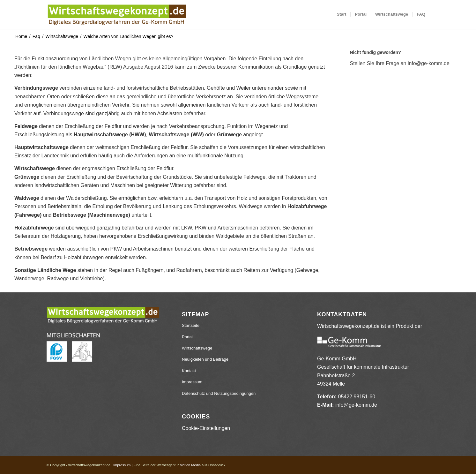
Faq (36, 36)
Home (21, 36)
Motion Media (190, 465)
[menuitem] (342, 14)
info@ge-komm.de (356, 405)
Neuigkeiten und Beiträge (205, 359)
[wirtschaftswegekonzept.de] (117, 14)
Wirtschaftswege (62, 36)
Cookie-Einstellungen (206, 428)
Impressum (192, 382)
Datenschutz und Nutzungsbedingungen (219, 393)
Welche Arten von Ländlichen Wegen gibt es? (129, 36)
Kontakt (189, 371)
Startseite (191, 325)
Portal (187, 337)
